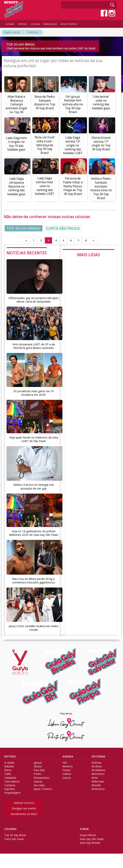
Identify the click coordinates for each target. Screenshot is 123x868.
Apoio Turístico (43, 789)
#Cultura (97, 766)
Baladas (9, 766)
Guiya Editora (88, 835)
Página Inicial (12, 32)
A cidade (9, 763)
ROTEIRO (10, 757)
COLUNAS (10, 829)
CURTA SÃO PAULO (63, 228)
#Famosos (98, 789)
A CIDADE (10, 24)
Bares (8, 770)
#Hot (95, 778)
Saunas (38, 782)
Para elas (39, 770)
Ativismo (68, 766)
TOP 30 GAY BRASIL (24, 228)
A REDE (84, 829)
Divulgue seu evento (24, 808)
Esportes (10, 789)
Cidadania (10, 778)
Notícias (33, 32)
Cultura (67, 774)
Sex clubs (39, 785)
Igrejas (38, 763)
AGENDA (68, 757)
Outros (67, 778)
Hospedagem (12, 793)
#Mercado (98, 782)
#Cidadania (98, 770)
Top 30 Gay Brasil (15, 835)
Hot (65, 763)
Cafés (8, 774)
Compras (10, 785)
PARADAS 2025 (50, 24)
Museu (38, 766)
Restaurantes (42, 778)
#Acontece (98, 774)
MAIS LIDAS (89, 255)
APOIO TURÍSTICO (69, 24)
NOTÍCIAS (23, 24)
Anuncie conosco (24, 803)
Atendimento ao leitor (24, 814)
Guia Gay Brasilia (90, 843)
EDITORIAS (98, 757)
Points (37, 774)
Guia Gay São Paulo (92, 839)
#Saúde (96, 785)
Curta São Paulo (14, 839)
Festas (66, 770)
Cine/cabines (12, 782)
